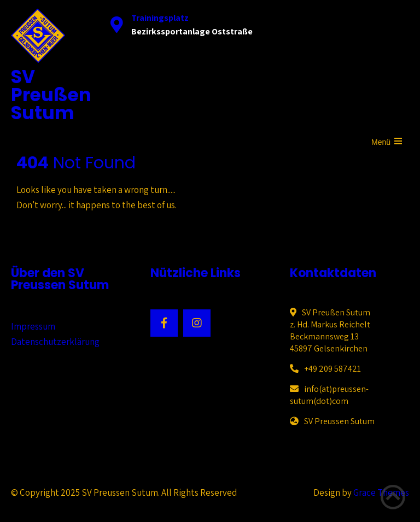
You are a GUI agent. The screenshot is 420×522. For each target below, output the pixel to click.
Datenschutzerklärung (55, 342)
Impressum (33, 326)
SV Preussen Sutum (339, 421)
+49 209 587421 (332, 369)
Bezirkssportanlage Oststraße (192, 31)
